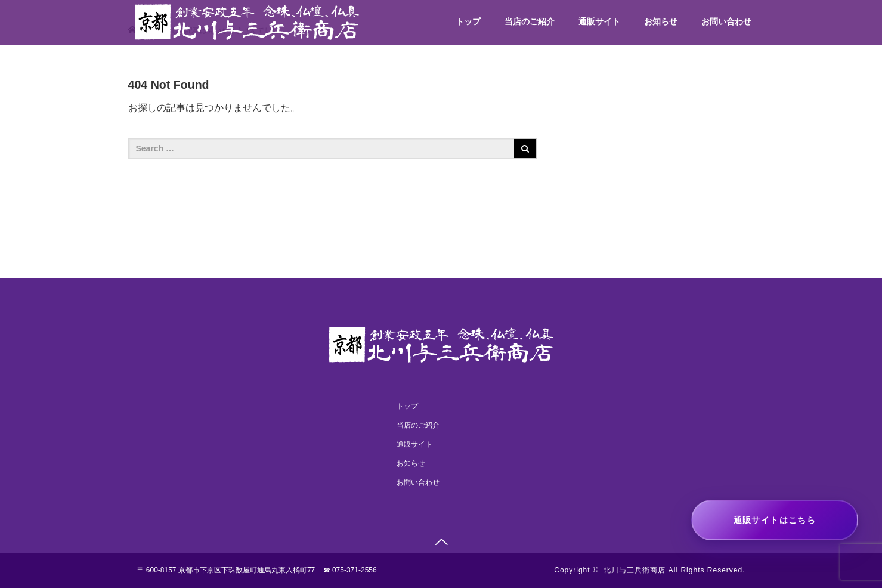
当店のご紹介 (530, 21)
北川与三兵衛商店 (635, 570)
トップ (468, 21)
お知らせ (661, 21)
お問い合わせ (726, 21)
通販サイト (599, 21)
